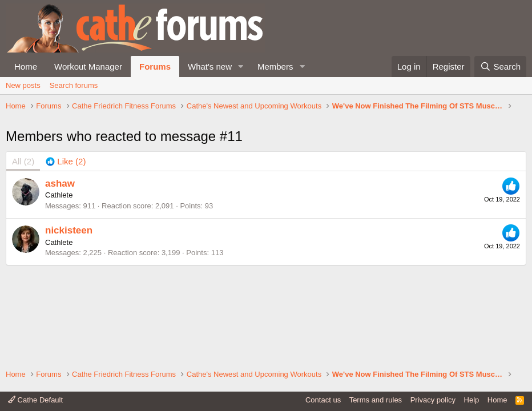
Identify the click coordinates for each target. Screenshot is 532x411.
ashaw (60, 242)
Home (26, 67)
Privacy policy (433, 400)
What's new (210, 67)
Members (275, 67)
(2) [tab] (23, 221)
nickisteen (69, 290)
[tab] (66, 221)
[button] (241, 67)
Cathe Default (35, 400)
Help (472, 400)
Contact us (323, 400)
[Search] (500, 67)
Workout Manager (88, 67)
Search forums (74, 85)
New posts (23, 85)
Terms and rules (376, 400)
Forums (155, 67)
